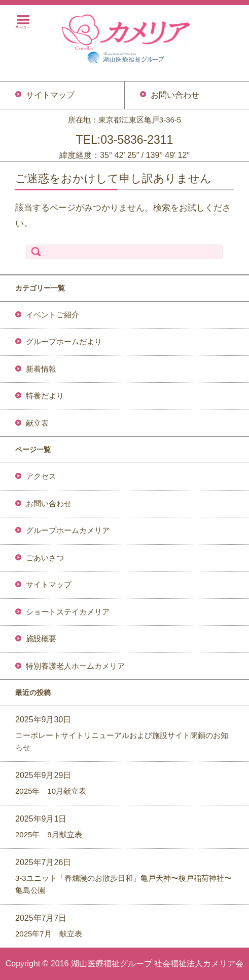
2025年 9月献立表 (49, 834)
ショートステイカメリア (68, 612)
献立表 (37, 423)
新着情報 (41, 369)
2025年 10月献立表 (51, 791)
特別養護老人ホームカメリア (75, 666)
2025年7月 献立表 (49, 934)
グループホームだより (64, 341)
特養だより (45, 396)
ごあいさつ (45, 558)
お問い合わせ (49, 503)
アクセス (41, 476)
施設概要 (41, 639)
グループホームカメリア (68, 530)
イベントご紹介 (52, 315)
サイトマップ (49, 584)
